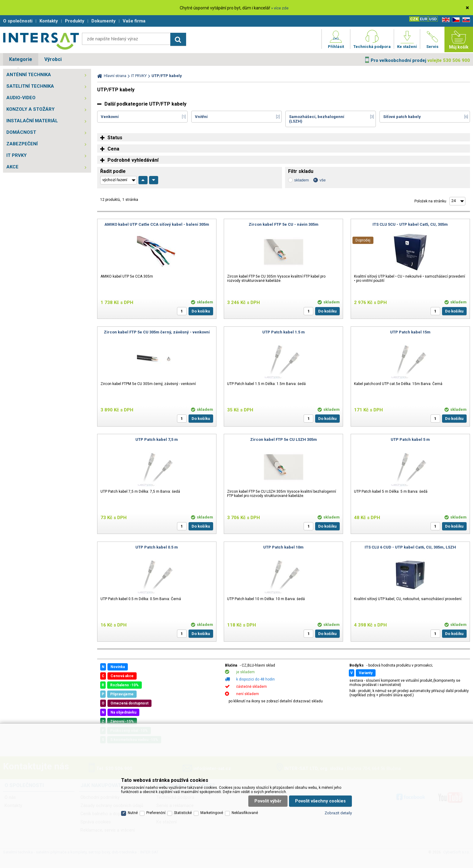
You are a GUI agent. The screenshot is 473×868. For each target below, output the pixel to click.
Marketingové (212, 813)
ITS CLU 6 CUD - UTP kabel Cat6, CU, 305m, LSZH (410, 547)
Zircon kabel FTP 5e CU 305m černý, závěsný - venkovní (157, 332)
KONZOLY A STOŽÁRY (31, 109)
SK (465, 20)
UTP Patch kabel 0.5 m (157, 547)
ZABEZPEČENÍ (22, 144)
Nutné (133, 813)
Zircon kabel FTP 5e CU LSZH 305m (284, 439)
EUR (424, 19)
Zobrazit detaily (338, 813)
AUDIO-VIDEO (21, 98)
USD (433, 19)
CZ (455, 20)
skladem (301, 180)
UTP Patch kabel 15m (410, 332)
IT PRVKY (17, 155)
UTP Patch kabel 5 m (410, 439)
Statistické (183, 813)
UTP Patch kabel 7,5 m (157, 439)
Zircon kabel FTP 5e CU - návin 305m (284, 224)
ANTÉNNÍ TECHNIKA (29, 75)
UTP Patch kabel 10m (283, 547)
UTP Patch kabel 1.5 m (284, 332)
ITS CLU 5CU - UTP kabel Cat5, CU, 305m (410, 224)
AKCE (12, 167)
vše (322, 180)
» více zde (280, 8)
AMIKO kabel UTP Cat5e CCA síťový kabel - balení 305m (157, 224)
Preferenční (156, 813)
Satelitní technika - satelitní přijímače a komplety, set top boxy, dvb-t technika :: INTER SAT (41, 41)
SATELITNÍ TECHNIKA (30, 86)
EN (445, 20)
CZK (414, 19)
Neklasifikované (245, 813)
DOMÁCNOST (21, 132)
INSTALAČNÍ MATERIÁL (32, 121)
